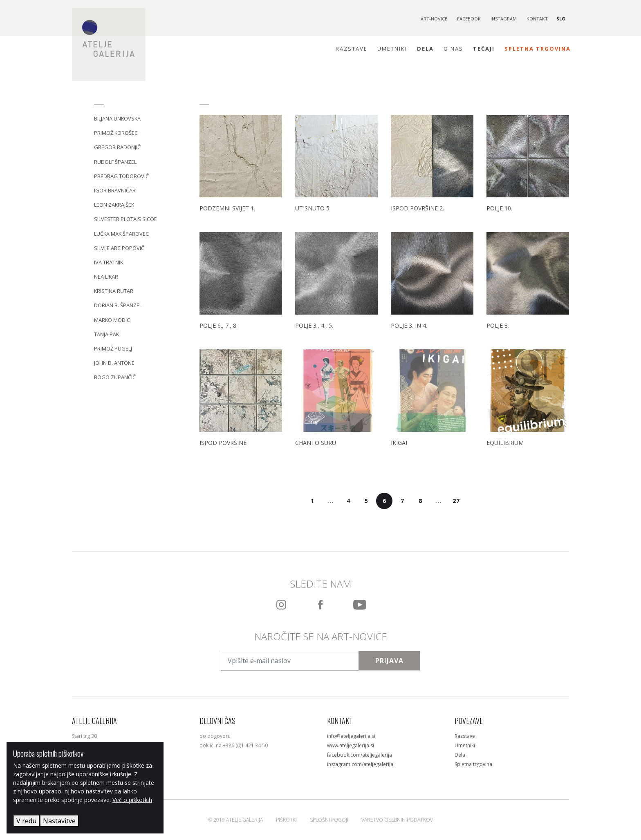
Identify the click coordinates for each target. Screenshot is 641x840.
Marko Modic (112, 320)
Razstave (352, 49)
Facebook (469, 19)
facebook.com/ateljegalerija (360, 755)
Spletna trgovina (538, 49)
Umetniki (392, 49)
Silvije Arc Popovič (119, 248)
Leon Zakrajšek (114, 205)
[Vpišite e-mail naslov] (290, 661)
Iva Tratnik (109, 262)
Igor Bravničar (115, 190)
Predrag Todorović (121, 176)
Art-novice (434, 19)
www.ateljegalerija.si (351, 745)
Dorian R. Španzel (118, 305)
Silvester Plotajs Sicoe (126, 219)
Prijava (389, 661)
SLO (561, 19)
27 (456, 501)
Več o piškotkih (132, 800)
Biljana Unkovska (117, 118)
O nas (453, 49)
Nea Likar (106, 277)
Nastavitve (59, 821)
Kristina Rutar (114, 291)
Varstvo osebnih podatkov (397, 820)
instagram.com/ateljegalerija (360, 764)
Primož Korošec (116, 133)
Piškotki (286, 820)
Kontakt (537, 19)
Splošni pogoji (329, 820)
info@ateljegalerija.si (351, 736)
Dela (425, 49)
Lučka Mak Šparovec (121, 234)
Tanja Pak (106, 334)
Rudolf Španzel (115, 162)
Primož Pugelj (113, 349)
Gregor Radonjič (117, 147)
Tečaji (484, 49)
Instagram (504, 19)
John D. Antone (114, 363)
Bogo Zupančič (115, 377)
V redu (26, 821)
